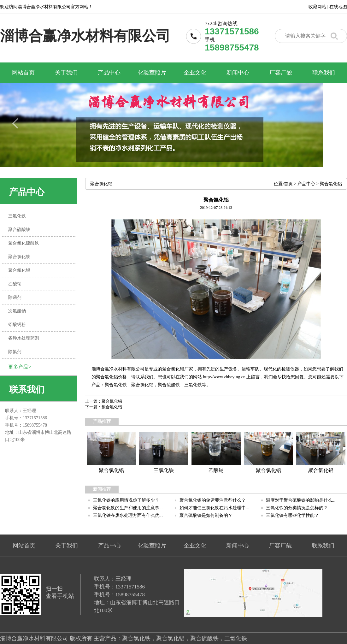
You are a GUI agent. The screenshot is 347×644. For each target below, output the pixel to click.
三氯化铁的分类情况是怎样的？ (297, 508)
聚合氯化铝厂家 (178, 369)
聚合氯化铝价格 (111, 377)
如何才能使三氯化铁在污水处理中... (214, 508)
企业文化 (195, 73)
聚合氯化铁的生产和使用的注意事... (128, 508)
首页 (288, 184)
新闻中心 (238, 73)
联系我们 (324, 73)
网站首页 (23, 73)
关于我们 (66, 73)
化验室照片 (152, 73)
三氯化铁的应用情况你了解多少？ (126, 500)
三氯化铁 (193, 385)
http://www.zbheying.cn (224, 377)
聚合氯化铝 (331, 184)
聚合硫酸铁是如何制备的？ (206, 515)
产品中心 (109, 73)
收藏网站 (317, 7)
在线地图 (338, 7)
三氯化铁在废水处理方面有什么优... (128, 515)
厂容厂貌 (281, 73)
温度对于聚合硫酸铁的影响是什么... (301, 500)
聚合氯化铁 (116, 385)
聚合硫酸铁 (169, 385)
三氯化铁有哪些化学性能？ (292, 515)
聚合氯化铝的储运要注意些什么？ (213, 500)
